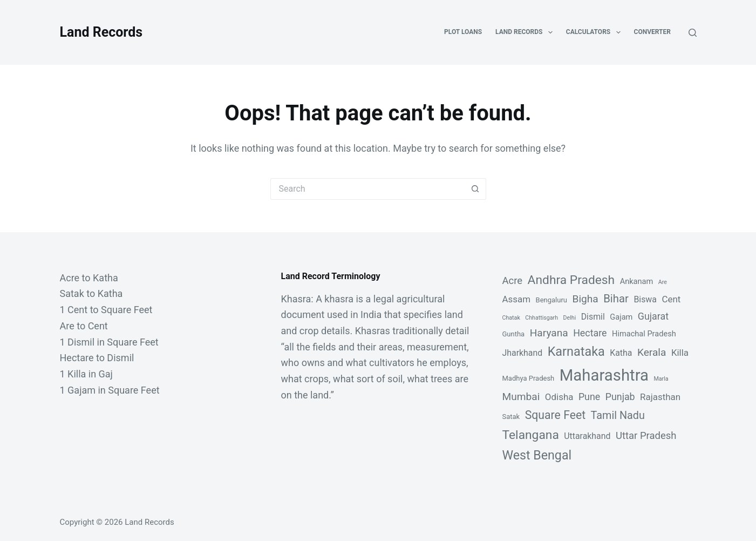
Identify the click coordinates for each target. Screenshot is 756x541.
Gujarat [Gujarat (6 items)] (653, 316)
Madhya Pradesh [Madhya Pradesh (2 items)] (529, 378)
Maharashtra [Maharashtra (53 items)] (604, 375)
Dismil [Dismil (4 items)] (593, 317)
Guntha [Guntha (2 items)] (514, 334)
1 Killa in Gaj (86, 374)
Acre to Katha (89, 278)
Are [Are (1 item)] (663, 282)
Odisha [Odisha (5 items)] (559, 397)
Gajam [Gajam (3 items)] (621, 317)
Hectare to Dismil (97, 358)
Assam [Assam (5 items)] (517, 299)
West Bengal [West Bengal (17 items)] (537, 455)
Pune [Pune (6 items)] (589, 397)
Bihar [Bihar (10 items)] (616, 299)
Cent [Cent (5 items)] (671, 299)
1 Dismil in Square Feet (109, 342)
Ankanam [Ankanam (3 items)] (637, 281)
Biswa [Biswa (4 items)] (645, 299)
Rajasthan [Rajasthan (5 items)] (660, 397)
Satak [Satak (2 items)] (511, 417)
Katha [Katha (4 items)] (621, 353)
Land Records (101, 32)
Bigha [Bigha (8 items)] (585, 299)
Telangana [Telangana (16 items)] (531, 435)
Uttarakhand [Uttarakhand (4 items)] (587, 436)
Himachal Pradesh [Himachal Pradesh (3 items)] (644, 334)
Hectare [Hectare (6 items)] (590, 333)
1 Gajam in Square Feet (110, 390)
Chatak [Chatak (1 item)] (511, 318)
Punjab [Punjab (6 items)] (620, 397)
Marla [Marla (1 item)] (661, 379)
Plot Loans (463, 32)
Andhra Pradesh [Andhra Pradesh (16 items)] (571, 280)
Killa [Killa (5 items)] (680, 353)
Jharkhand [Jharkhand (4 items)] (523, 353)
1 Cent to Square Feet (106, 310)
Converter (652, 32)
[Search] (693, 33)
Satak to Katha (91, 293)
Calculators (595, 32)
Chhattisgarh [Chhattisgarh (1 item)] (542, 318)
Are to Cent (84, 326)
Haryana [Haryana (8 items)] (549, 333)
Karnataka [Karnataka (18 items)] (576, 351)
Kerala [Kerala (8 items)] (652, 352)
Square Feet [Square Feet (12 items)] (555, 415)
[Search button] (475, 189)
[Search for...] (367, 189)
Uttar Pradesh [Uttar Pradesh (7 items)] (646, 436)
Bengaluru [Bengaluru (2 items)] (551, 300)
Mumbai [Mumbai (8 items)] (521, 397)
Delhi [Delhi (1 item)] (570, 318)
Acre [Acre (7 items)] (513, 281)
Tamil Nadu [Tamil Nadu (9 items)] (618, 415)
